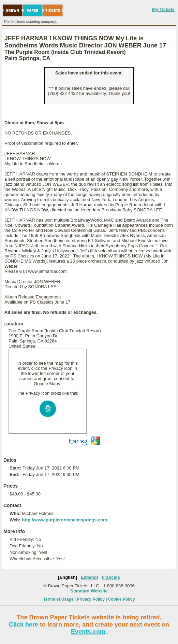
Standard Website (89, 591)
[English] (68, 577)
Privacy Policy (91, 599)
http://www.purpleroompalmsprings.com (64, 520)
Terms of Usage (58, 599)
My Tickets (163, 9)
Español (90, 577)
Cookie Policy (122, 599)
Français (111, 577)
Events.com (88, 632)
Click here (24, 625)
